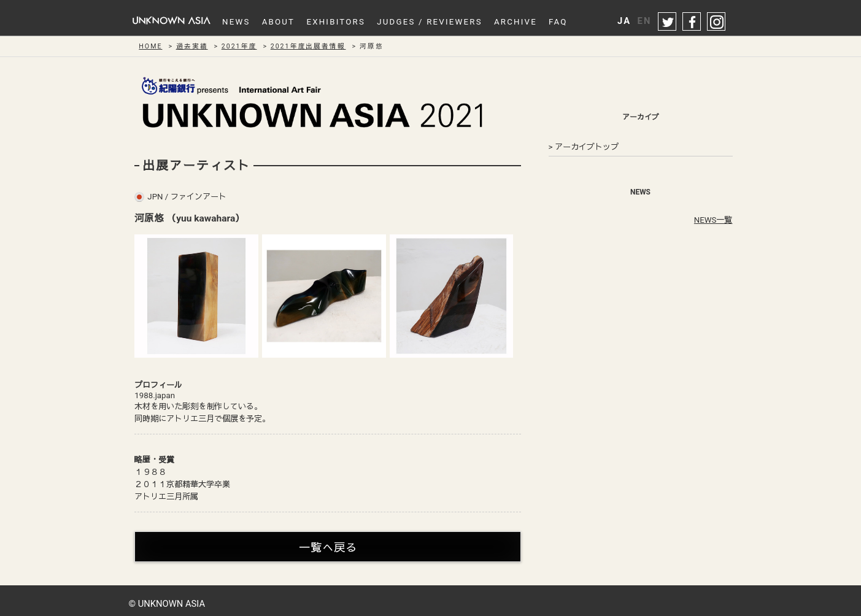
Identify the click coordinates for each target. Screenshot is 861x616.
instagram (717, 22)
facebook (692, 22)
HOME (150, 46)
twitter (668, 22)
